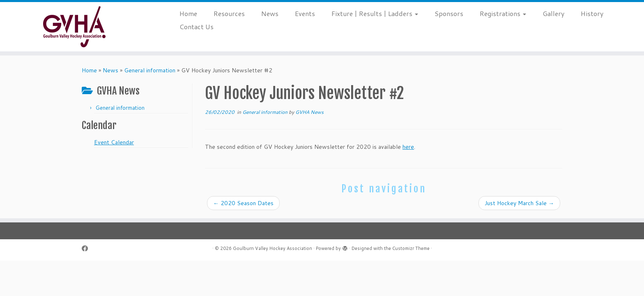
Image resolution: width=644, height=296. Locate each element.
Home (188, 13)
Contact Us (197, 27)
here (408, 147)
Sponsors (449, 13)
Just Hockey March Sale (519, 203)
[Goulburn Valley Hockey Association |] (74, 27)
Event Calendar (114, 142)
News (270, 13)
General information (150, 70)
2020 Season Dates (243, 203)
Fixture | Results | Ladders (375, 13)
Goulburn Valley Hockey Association (273, 248)
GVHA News (309, 112)
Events (305, 13)
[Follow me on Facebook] (87, 249)
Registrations (503, 13)
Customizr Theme (411, 248)
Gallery (553, 13)
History (592, 13)
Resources (229, 13)
